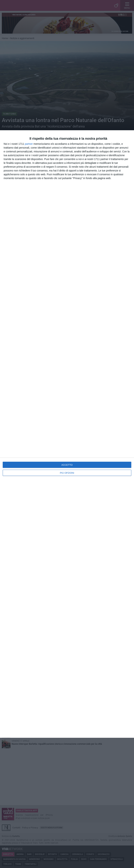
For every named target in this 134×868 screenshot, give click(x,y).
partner (29, 144)
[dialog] (67, 434)
